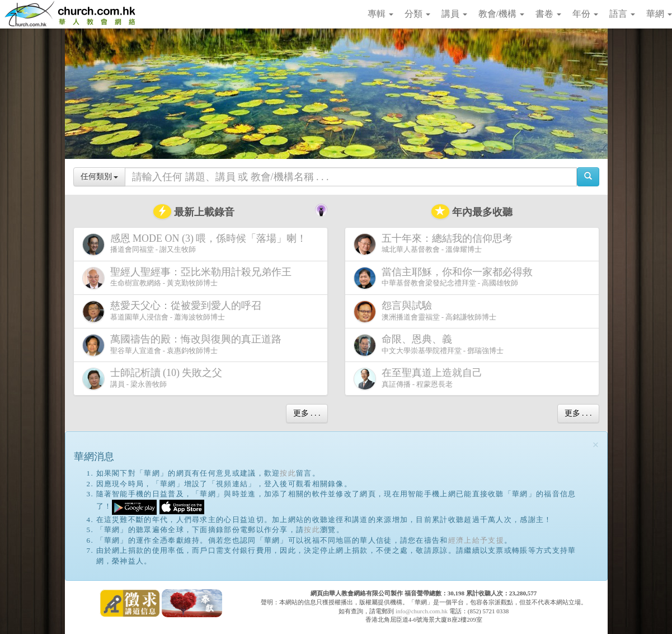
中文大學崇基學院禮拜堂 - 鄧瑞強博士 (429, 345)
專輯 (380, 14)
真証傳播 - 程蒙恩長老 (420, 379)
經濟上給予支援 (476, 540)
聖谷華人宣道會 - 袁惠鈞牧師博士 (184, 345)
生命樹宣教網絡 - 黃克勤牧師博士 (189, 278)
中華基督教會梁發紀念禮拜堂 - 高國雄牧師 (445, 278)
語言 (622, 14)
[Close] (596, 445)
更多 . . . (307, 413)
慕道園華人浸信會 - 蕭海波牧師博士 (174, 311)
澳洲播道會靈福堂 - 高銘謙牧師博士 (425, 311)
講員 (454, 14)
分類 (417, 14)
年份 (585, 14)
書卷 (548, 14)
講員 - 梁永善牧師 (155, 379)
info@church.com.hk (422, 611)
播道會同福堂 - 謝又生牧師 (197, 244)
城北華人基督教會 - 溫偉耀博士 (435, 244)
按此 (288, 473)
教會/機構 (501, 14)
